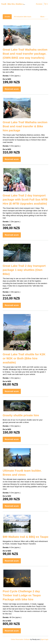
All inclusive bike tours (22, 17)
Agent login (45, 639)
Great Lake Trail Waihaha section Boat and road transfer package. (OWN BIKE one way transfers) (25, 54)
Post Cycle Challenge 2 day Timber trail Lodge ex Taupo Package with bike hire (22, 595)
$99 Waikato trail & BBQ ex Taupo (26, 537)
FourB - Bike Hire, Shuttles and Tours (16, 4)
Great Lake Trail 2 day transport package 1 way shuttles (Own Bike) (24, 270)
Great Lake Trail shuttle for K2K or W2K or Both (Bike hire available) (24, 358)
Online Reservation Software (20, 639)
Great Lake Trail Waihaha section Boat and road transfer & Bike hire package (25, 126)
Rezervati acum (12, 89)
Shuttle (7, 17)
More (43, 17)
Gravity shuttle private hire (21, 415)
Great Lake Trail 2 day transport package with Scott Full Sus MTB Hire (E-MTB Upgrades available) (25, 199)
